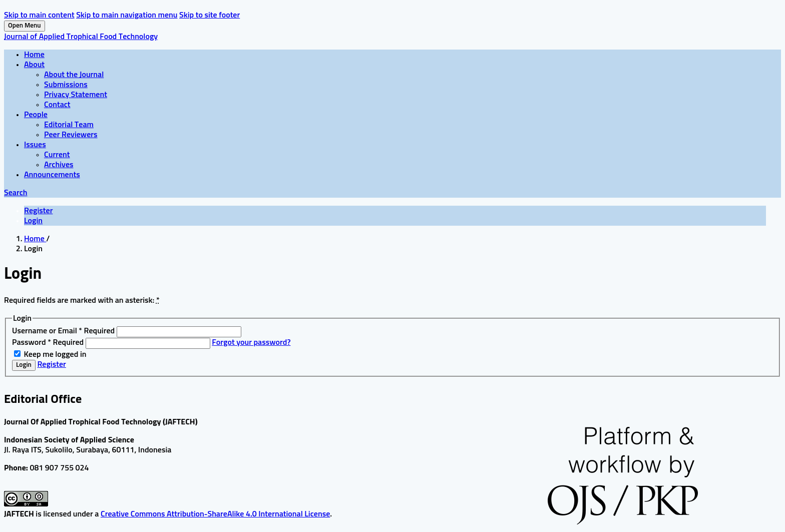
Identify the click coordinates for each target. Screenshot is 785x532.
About (34, 65)
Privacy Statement (76, 95)
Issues (35, 145)
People (36, 115)
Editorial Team (69, 125)
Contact (57, 105)
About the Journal (74, 75)
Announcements (52, 175)
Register (38, 211)
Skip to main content (39, 15)
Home (34, 55)
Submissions (66, 85)
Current (57, 155)
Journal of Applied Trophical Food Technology (81, 37)
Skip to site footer (210, 15)
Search (16, 193)
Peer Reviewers (71, 135)
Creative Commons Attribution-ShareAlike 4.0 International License (215, 514)
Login (33, 221)
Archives (59, 165)
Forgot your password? (251, 342)
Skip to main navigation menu (127, 15)
